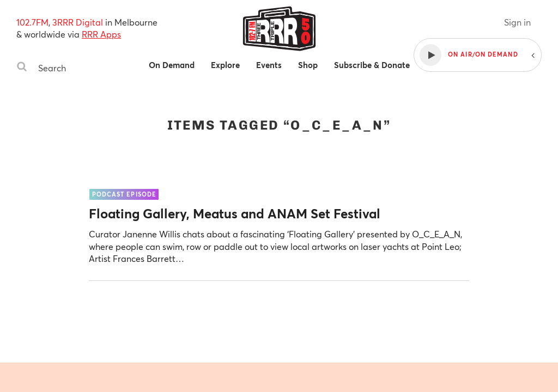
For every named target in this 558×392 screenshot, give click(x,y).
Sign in (517, 22)
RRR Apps (101, 34)
